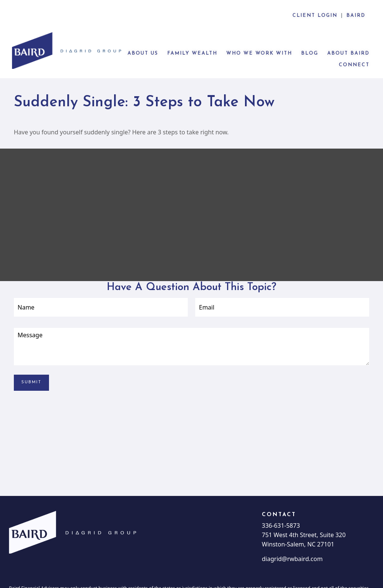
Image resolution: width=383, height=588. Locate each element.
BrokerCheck (329, 581)
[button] (143, 31)
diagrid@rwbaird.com (292, 536)
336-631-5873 (281, 503)
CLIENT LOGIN (315, 16)
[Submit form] (31, 360)
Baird (356, 16)
